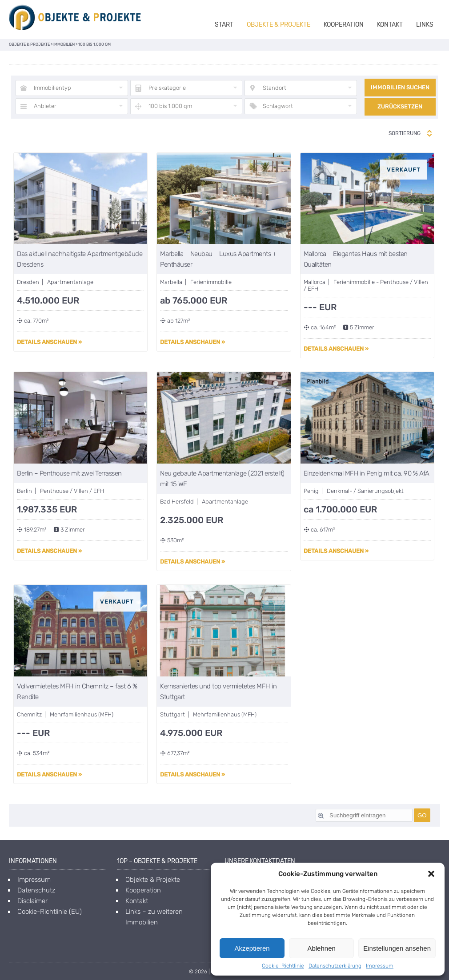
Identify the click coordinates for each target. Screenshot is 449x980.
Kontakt (390, 25)
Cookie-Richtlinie (283, 966)
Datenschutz (36, 890)
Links (425, 25)
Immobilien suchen (400, 87)
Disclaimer (32, 901)
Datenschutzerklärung (335, 966)
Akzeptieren (252, 948)
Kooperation (344, 25)
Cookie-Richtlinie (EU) (50, 912)
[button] (431, 874)
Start (224, 25)
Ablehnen (321, 948)
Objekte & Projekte (279, 25)
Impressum (380, 966)
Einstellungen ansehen (397, 948)
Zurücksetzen (400, 106)
